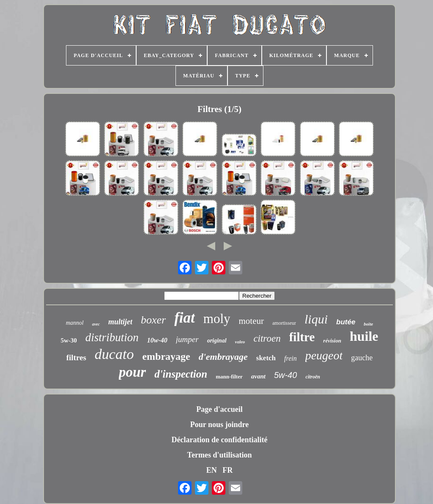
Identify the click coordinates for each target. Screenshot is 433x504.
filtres (76, 357)
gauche (362, 358)
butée (346, 322)
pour (132, 372)
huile (364, 336)
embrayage (166, 356)
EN (212, 470)
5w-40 (285, 375)
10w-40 (157, 340)
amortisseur (284, 323)
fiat (185, 318)
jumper (187, 339)
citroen (267, 338)
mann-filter (229, 377)
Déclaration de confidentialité (220, 440)
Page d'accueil (219, 409)
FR (227, 470)
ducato (114, 354)
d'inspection (181, 374)
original (217, 341)
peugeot (324, 355)
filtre (302, 337)
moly (217, 319)
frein (290, 358)
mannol (75, 323)
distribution (112, 337)
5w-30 (69, 340)
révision (332, 341)
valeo (240, 342)
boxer (153, 320)
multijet (120, 322)
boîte (368, 324)
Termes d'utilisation (220, 455)
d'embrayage (223, 357)
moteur (251, 321)
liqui (316, 319)
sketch (266, 358)
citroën (313, 377)
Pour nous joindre (219, 425)
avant (258, 376)
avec (96, 324)
